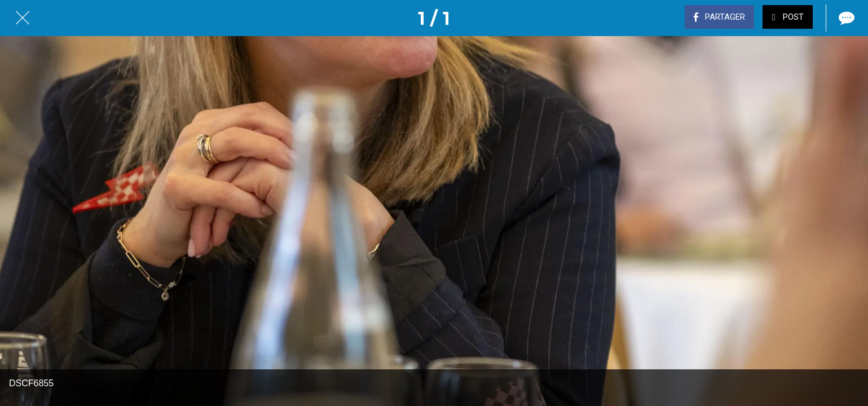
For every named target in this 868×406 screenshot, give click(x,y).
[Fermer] (23, 18)
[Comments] (845, 18)
